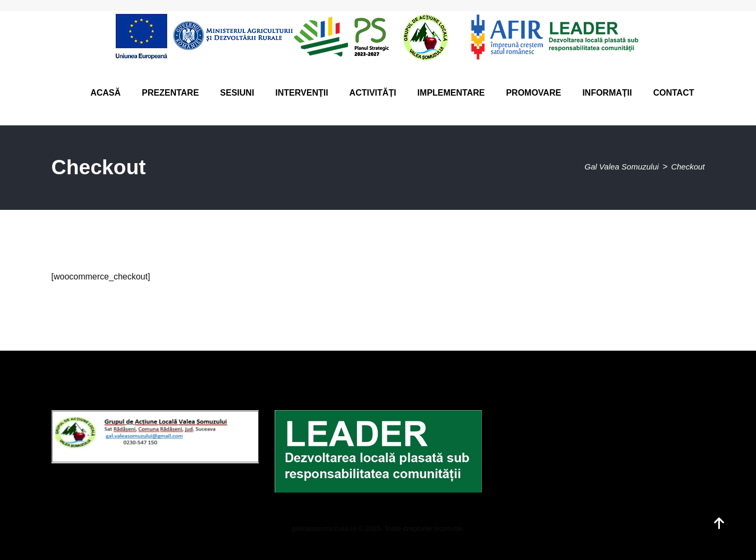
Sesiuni (237, 93)
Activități (373, 93)
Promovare (533, 93)
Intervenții (301, 93)
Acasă (105, 93)
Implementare (451, 93)
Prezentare (170, 93)
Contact (673, 93)
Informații (607, 93)
